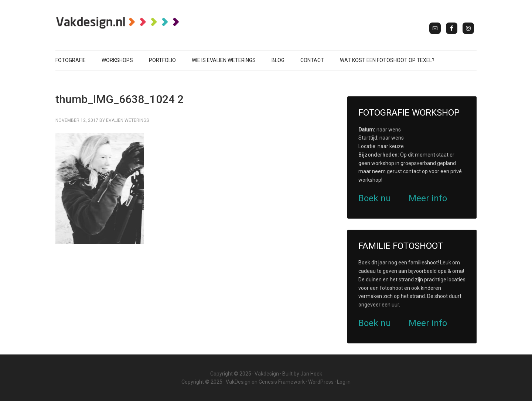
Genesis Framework (282, 382)
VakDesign (238, 382)
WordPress (321, 382)
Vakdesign (267, 374)
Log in (344, 382)
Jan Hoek (311, 374)
